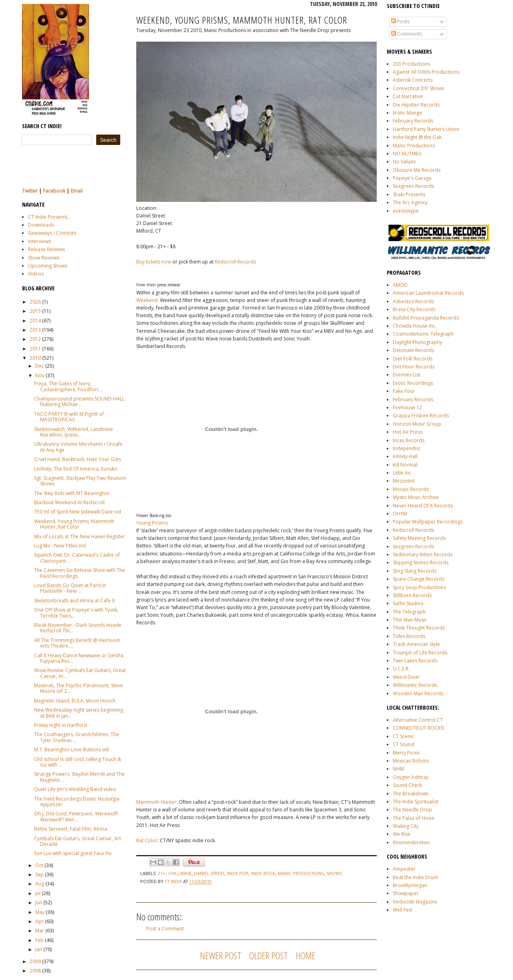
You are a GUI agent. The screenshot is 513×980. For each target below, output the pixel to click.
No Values (404, 162)
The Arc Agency (410, 202)
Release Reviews (46, 249)
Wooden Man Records (418, 693)
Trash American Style (416, 644)
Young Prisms (152, 523)
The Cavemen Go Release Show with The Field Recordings (80, 573)
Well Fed (402, 910)
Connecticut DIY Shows (418, 88)
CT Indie (174, 881)
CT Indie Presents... (49, 217)
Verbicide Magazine (415, 902)
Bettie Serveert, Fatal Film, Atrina (71, 829)
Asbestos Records (413, 301)
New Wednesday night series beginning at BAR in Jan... (79, 713)
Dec (40, 366)
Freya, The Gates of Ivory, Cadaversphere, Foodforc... (68, 386)
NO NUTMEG (407, 154)
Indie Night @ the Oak (417, 137)
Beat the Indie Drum (415, 877)
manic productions (301, 873)
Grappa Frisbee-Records (421, 416)
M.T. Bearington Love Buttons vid (71, 750)
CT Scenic (403, 736)
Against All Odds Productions (426, 72)
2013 (35, 330)
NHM (398, 769)
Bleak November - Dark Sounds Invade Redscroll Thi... (78, 628)
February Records (413, 121)
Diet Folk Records (413, 359)
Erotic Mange (407, 113)
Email (77, 191)
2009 (35, 961)
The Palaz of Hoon (414, 818)
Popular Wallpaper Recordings (428, 522)
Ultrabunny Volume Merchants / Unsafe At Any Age (78, 447)
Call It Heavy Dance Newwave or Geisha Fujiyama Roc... (79, 658)
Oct (39, 865)
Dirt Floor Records (414, 367)
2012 (35, 339)
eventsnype (406, 211)
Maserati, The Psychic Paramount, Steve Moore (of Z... (79, 688)
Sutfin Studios (408, 603)
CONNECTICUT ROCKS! (418, 728)
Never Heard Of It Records (423, 506)
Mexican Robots (411, 761)
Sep (39, 874)
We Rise (402, 834)
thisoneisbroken (411, 842)
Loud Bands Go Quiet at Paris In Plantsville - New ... (70, 588)
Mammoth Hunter (156, 802)
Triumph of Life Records (420, 653)
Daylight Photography (417, 342)
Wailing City (406, 826)
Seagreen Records (413, 186)
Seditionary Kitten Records (423, 554)
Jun (39, 903)
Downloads (41, 225)
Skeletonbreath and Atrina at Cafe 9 (74, 601)
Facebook (54, 191)
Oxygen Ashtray (411, 777)
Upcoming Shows (48, 266)
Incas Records (409, 440)
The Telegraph (409, 612)
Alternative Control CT (418, 720)
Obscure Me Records (417, 170)
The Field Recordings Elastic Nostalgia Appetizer (77, 802)
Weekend (147, 300)
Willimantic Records (415, 685)
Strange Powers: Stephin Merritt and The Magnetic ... (79, 777)
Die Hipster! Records (416, 105)
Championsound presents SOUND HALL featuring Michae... (79, 401)
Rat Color (147, 840)
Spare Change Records (419, 579)
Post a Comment (165, 929)
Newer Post (221, 955)
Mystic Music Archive (416, 497)
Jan (39, 949)
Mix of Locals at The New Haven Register (80, 536)
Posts (400, 21)
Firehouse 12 (407, 407)
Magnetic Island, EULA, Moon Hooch (75, 701)
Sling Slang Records (415, 571)
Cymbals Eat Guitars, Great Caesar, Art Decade (78, 841)
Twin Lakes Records (415, 661)
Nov (40, 375)
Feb (39, 940)
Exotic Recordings (413, 383)
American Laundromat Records (428, 293)
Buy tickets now (154, 262)
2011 (35, 349)
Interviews (39, 241)
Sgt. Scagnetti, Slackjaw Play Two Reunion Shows (80, 481)
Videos (36, 274)
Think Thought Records (419, 628)
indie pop (238, 873)
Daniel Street (209, 873)
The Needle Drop (412, 810)
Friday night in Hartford (61, 725)
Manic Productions (414, 146)
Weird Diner (406, 677)
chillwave (180, 873)
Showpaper (406, 893)
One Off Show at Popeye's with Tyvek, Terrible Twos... (76, 613)
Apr (39, 921)
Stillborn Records (412, 595)
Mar (40, 931)
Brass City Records (414, 309)
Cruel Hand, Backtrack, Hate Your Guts (78, 459)
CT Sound (404, 744)
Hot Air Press (408, 432)
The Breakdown (411, 794)
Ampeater (404, 869)
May (40, 912)
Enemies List (407, 375)
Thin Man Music (410, 620)
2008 (35, 971)
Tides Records (409, 636)
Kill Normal (405, 465)
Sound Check (407, 785)
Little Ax (402, 473)
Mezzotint (404, 481)
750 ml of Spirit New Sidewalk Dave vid (78, 512)
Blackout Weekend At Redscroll (69, 502)
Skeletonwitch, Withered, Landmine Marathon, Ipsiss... (74, 432)
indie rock (263, 873)
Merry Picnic (406, 753)
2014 (35, 321)
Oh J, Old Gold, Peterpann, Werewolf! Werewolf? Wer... (76, 816)
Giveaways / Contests (52, 233)
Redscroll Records (413, 530)
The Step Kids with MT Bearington (72, 493)
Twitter (30, 191)
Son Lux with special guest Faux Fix (73, 853)
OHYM (400, 514)
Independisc (407, 448)
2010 (35, 358)
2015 (35, 311)
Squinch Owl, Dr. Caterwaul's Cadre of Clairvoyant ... (77, 558)
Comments (407, 34)
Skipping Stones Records (421, 562)
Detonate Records (413, 350)
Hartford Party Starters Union (426, 129)
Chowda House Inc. (415, 326)
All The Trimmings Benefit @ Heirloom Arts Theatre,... (77, 643)
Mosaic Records (411, 489)
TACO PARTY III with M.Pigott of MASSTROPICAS (69, 417)
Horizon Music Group (417, 424)
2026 (35, 302)
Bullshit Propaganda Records (426, 318)
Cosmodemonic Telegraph (423, 334)
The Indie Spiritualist (416, 802)
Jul (38, 893)
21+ (162, 873)
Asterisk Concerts (413, 80)
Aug (40, 884)
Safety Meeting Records (419, 538)
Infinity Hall (405, 456)
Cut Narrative (408, 96)
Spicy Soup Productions (419, 587)
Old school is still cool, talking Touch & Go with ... (78, 762)
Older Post (269, 955)
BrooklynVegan (410, 885)
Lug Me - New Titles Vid (60, 546)
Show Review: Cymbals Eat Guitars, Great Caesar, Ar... (80, 673)
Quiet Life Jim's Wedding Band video (75, 789)
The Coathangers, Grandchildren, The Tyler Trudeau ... (77, 737)
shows (334, 873)
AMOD (400, 285)
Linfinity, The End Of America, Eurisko (76, 469)
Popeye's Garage (412, 178)
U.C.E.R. (401, 669)
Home (306, 955)
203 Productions (411, 64)
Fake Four (404, 391)
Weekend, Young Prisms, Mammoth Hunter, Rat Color (74, 524)
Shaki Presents (409, 194)
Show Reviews (44, 258)
